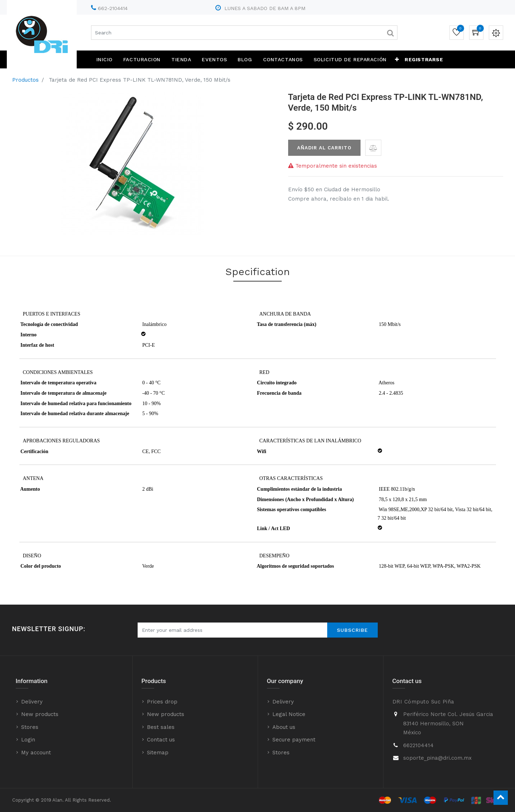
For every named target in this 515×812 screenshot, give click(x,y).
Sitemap (158, 753)
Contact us (161, 740)
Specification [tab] (258, 272)
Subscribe (352, 630)
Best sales (161, 727)
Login (28, 740)
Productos (25, 80)
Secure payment (294, 740)
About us (284, 727)
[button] (397, 59)
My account (36, 753)
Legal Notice (289, 714)
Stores (30, 727)
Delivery (32, 702)
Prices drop (162, 702)
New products (40, 714)
